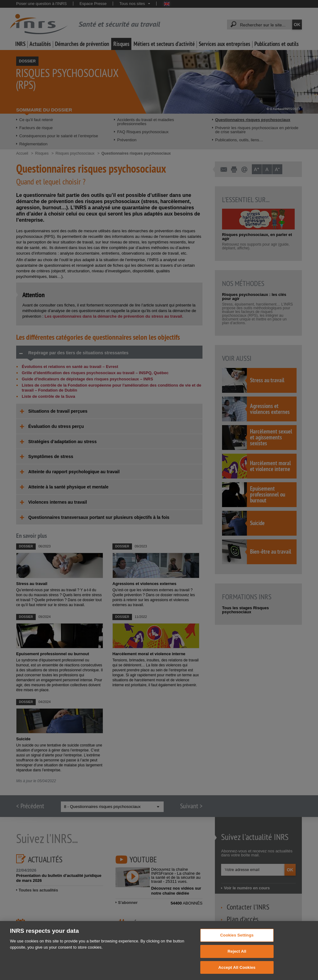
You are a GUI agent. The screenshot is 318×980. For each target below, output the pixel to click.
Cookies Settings (237, 941)
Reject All (237, 957)
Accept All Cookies (237, 973)
